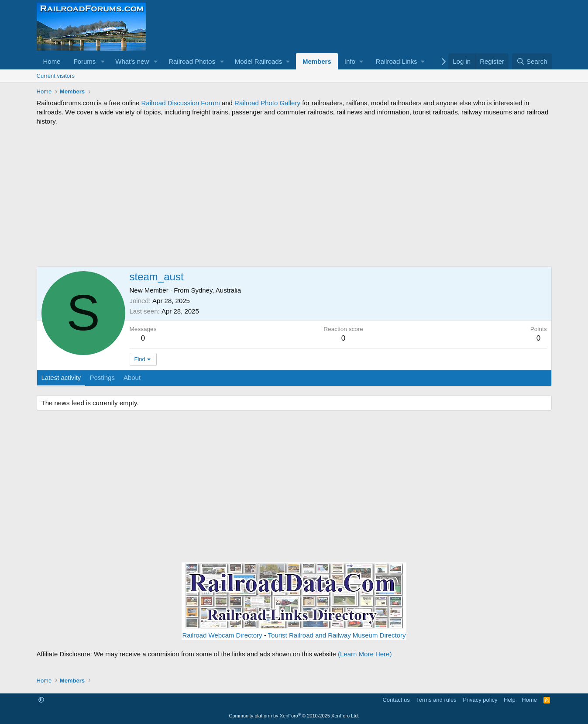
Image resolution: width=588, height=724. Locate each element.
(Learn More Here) (365, 654)
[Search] (532, 61)
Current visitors (56, 76)
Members (317, 61)
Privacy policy (480, 700)
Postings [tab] (102, 378)
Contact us (396, 700)
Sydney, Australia (216, 290)
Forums (85, 61)
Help (510, 700)
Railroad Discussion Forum (181, 103)
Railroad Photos (192, 61)
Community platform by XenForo (294, 716)
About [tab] (132, 378)
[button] (103, 61)
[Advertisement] (294, 196)
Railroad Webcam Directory (222, 635)
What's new (132, 61)
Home (52, 61)
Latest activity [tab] (61, 378)
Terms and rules (436, 700)
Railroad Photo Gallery (267, 103)
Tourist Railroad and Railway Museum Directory (337, 635)
